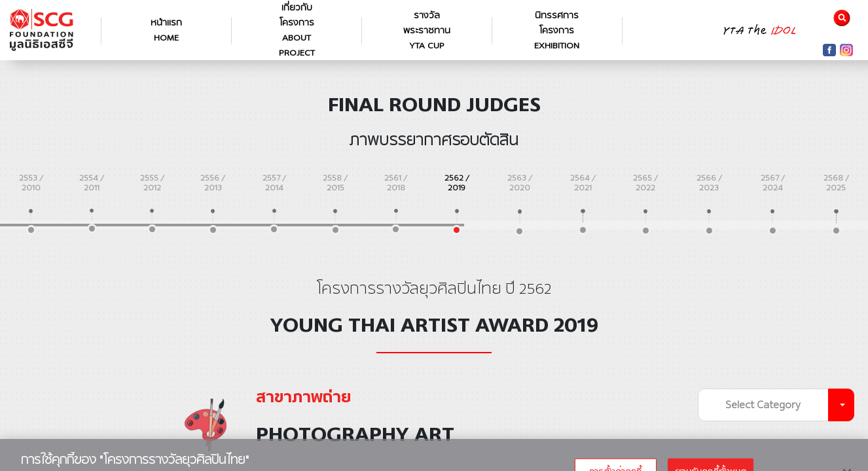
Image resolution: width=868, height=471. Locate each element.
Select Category (763, 405)
